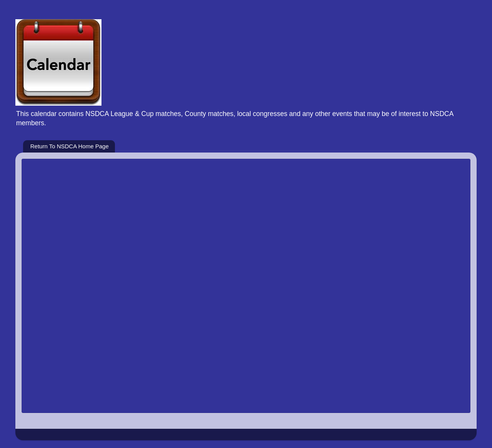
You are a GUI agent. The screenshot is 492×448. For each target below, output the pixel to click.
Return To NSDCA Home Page (70, 146)
